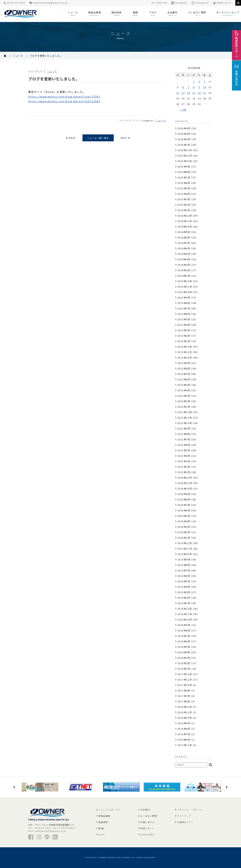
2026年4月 (184, 128)
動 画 (101, 828)
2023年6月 (184, 314)
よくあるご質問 (149, 816)
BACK (71, 138)
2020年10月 (185, 488)
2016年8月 (184, 729)
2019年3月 (184, 592)
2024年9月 (184, 232)
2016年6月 (184, 740)
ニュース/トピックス (109, 810)
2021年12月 (185, 412)
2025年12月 (185, 150)
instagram (200, 3)
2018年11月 (185, 614)
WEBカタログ (222, 3)
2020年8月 (184, 499)
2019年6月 (184, 576)
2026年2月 (184, 139)
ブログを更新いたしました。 (46, 56)
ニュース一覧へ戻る (98, 138)
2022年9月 (184, 363)
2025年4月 (184, 194)
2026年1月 (184, 145)
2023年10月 (185, 292)
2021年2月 (184, 467)
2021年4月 (184, 456)
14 (189, 93)
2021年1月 (184, 472)
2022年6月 (184, 379)
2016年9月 (184, 723)
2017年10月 (185, 685)
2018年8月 (184, 630)
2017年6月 (184, 701)
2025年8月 (184, 172)
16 (199, 93)
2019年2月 (184, 598)
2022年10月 (185, 357)
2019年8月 (184, 565)
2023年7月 (184, 308)
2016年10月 (185, 718)
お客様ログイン (185, 822)
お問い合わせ (147, 822)
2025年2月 (184, 205)
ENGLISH (162, 3)
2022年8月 (184, 368)
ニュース (18, 56)
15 (194, 93)
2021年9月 (184, 428)
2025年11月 (185, 156)
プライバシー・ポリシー (190, 810)
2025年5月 (184, 188)
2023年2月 (184, 336)
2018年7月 (184, 636)
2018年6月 (184, 641)
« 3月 (183, 110)
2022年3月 (184, 396)
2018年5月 (184, 647)
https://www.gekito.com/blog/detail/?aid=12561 (64, 97)
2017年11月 (185, 680)
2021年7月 (184, 439)
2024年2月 (184, 270)
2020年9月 (184, 494)
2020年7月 (184, 505)
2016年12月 (185, 707)
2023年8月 (184, 303)
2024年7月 (184, 243)
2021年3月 (184, 461)
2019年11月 (185, 549)
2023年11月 (185, 287)
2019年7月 (184, 570)
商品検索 (103, 822)
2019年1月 (184, 603)
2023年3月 (184, 330)
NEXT (125, 138)
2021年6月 (184, 445)
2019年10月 (185, 554)
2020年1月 (184, 538)
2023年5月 (184, 319)
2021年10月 (185, 423)
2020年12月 (185, 478)
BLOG (102, 834)
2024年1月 (184, 276)
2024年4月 (184, 259)
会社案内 (145, 810)
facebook (179, 3)
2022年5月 (184, 385)
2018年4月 (184, 652)
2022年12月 (185, 347)
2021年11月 (185, 418)
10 (205, 87)
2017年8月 (184, 690)
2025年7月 (184, 177)
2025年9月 (184, 166)
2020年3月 (184, 527)
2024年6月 (184, 248)
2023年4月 (184, 325)
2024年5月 (184, 254)
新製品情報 (104, 816)
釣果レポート (147, 828)
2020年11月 (185, 483)
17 (205, 93)
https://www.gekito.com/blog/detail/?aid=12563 (64, 101)
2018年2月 (184, 663)
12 (178, 93)
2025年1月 (184, 210)
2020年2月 (184, 532)
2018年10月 (185, 619)
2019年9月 (184, 559)
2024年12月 (185, 216)
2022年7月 (184, 374)
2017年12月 (185, 674)
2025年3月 (184, 199)
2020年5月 (184, 516)
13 (183, 93)
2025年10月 (185, 161)
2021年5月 (184, 450)
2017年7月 (184, 696)
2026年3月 (184, 134)
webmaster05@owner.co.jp (49, 3)
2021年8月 (184, 434)
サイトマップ (184, 816)
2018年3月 (184, 658)
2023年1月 (184, 341)
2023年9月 (184, 297)
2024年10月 (185, 227)
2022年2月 (184, 401)
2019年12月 (185, 543)
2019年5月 (184, 581)
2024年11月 (185, 221)
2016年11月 (185, 712)
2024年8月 (184, 237)
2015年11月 (185, 745)
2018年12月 (185, 609)
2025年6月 (184, 183)
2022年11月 (185, 352)
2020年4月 (184, 521)
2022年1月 (184, 407)
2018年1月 (184, 669)
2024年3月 (184, 265)
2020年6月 (184, 510)
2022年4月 (184, 390)
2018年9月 (184, 625)
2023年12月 (185, 281)
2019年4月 (184, 587)
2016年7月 (184, 734)
